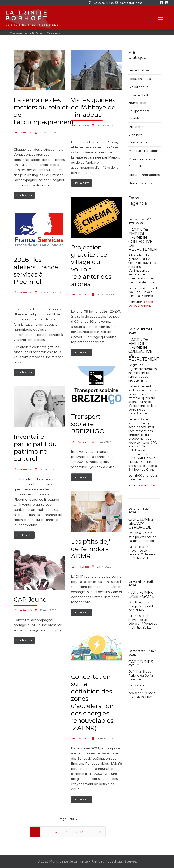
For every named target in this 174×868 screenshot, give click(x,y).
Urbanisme (137, 127)
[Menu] (161, 18)
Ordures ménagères (144, 175)
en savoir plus (146, 485)
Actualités (26, 133)
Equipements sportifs (139, 115)
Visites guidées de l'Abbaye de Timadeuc (93, 107)
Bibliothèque (138, 87)
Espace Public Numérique (139, 99)
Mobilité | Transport (143, 151)
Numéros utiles (140, 183)
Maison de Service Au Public (142, 163)
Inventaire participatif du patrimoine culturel (35, 448)
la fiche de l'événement (141, 304)
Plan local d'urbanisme (138, 139)
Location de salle (141, 79)
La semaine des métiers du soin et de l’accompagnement (44, 111)
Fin (99, 832)
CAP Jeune (30, 600)
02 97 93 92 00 (102, 3)
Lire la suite (24, 195)
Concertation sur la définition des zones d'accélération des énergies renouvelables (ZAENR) (92, 702)
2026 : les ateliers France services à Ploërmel (36, 271)
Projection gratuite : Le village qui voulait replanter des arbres (91, 266)
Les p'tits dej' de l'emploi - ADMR (90, 549)
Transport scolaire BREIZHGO (88, 424)
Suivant (82, 832)
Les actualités (139, 70)
